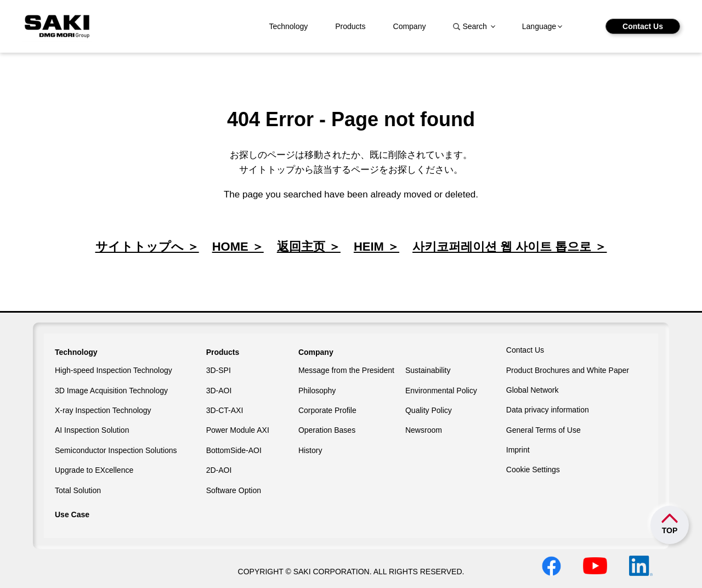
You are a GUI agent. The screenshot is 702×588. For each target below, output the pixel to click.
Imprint (518, 450)
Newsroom (424, 430)
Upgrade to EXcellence (94, 470)
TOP (670, 530)
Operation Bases (327, 430)
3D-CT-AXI (225, 410)
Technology (288, 26)
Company (410, 26)
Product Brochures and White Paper (568, 370)
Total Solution (78, 490)
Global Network (533, 390)
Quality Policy (429, 410)
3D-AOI (219, 391)
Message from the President (346, 370)
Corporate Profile (327, 410)
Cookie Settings (533, 470)
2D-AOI (219, 470)
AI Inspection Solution (92, 430)
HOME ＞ (238, 247)
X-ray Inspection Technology (103, 410)
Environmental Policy (441, 391)
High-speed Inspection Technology (114, 370)
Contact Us (643, 26)
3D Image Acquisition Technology (111, 391)
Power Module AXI (238, 430)
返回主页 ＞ (309, 247)
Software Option (234, 490)
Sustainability (428, 370)
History (310, 450)
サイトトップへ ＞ (147, 247)
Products (350, 26)
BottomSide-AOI (234, 450)
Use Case (72, 514)
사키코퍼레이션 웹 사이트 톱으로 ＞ (509, 247)
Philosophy (317, 391)
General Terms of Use (544, 430)
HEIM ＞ (377, 247)
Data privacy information (548, 410)
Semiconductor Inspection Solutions (116, 450)
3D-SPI (219, 370)
